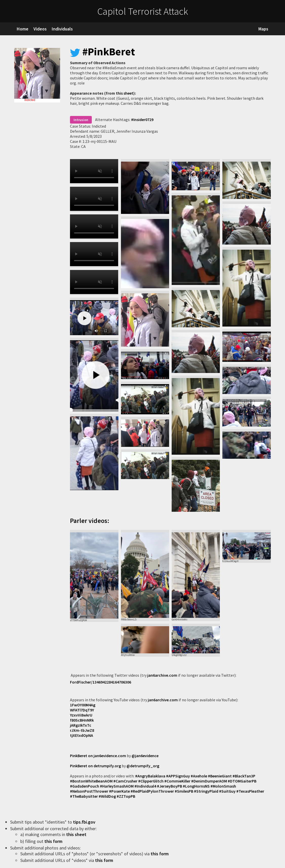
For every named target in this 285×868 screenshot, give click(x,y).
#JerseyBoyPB (170, 786)
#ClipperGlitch (151, 781)
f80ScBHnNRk (82, 720)
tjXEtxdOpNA (82, 735)
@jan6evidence (145, 756)
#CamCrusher (125, 781)
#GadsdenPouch (85, 786)
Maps (263, 29)
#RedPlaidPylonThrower (152, 791)
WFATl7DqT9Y (82, 710)
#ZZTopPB (126, 796)
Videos (40, 29)
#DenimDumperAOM (209, 781)
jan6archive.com (162, 675)
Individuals (62, 29)
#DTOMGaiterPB (242, 781)
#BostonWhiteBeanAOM (91, 781)
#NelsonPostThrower (89, 791)
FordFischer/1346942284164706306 (101, 682)
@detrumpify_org (143, 766)
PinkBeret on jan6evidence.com (98, 756)
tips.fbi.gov (85, 822)
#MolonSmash (223, 786)
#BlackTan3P (244, 776)
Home (23, 29)
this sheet (125, 93)
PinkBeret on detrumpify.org (95, 766)
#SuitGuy (227, 791)
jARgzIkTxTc (81, 725)
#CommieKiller (177, 781)
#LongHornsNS (196, 786)
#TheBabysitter (84, 796)
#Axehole (199, 776)
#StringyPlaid (206, 791)
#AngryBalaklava (150, 776)
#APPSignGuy (178, 776)
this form (54, 841)
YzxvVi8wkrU (81, 715)
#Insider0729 (142, 120)
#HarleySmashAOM (117, 786)
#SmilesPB (184, 791)
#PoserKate (119, 791)
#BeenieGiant (220, 776)
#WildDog (107, 796)
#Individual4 (145, 786)
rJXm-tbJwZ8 (82, 730)
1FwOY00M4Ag (83, 705)
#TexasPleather (250, 791)
